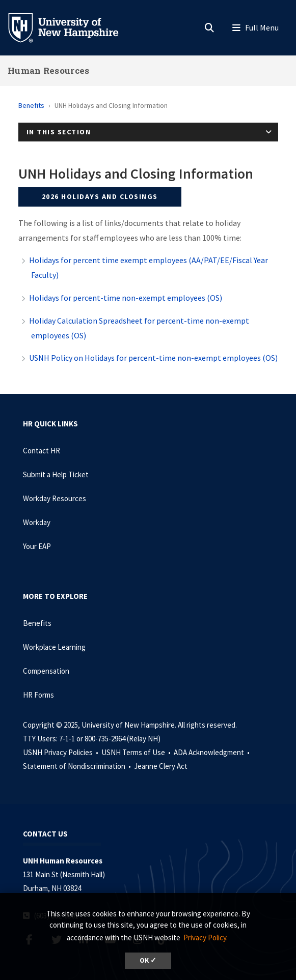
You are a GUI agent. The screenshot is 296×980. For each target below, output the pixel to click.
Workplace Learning (54, 647)
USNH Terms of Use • (137, 752)
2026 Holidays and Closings (100, 196)
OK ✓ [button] (148, 960)
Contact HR (42, 451)
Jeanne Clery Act (161, 766)
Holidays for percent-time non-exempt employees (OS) (126, 298)
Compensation (46, 671)
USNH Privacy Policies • (61, 752)
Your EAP (37, 546)
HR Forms (38, 695)
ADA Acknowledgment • (212, 752)
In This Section (59, 132)
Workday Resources (55, 498)
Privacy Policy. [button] (206, 938)
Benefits (31, 105)
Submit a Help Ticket (56, 474)
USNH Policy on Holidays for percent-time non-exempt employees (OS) (153, 358)
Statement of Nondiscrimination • (78, 766)
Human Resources (49, 70)
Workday (37, 522)
